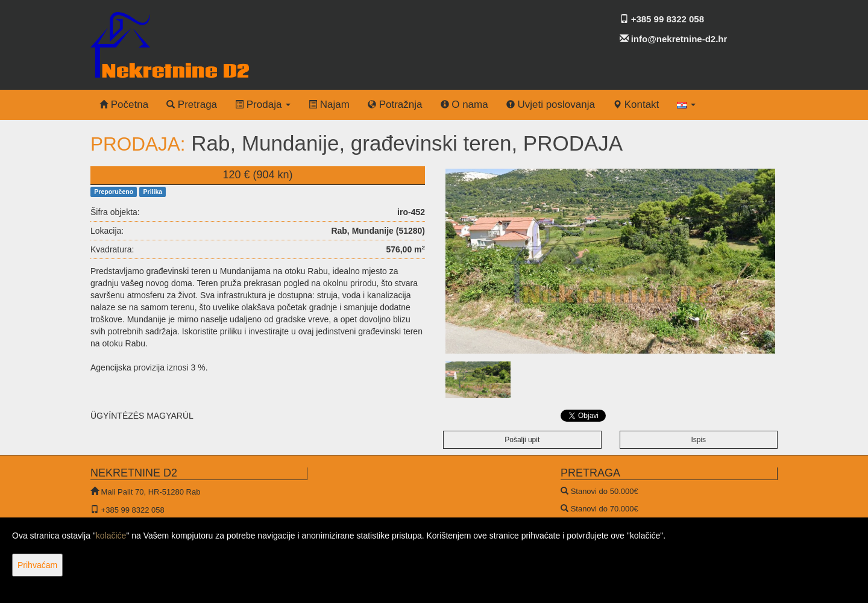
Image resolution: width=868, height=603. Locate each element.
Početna (124, 105)
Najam (329, 105)
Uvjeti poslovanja (551, 105)
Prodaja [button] (263, 105)
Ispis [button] (698, 440)
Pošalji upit (522, 440)
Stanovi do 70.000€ (605, 509)
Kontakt (636, 105)
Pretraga (192, 105)
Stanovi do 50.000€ (605, 491)
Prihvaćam (37, 565)
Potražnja (395, 105)
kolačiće (111, 536)
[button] (686, 105)
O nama (464, 105)
